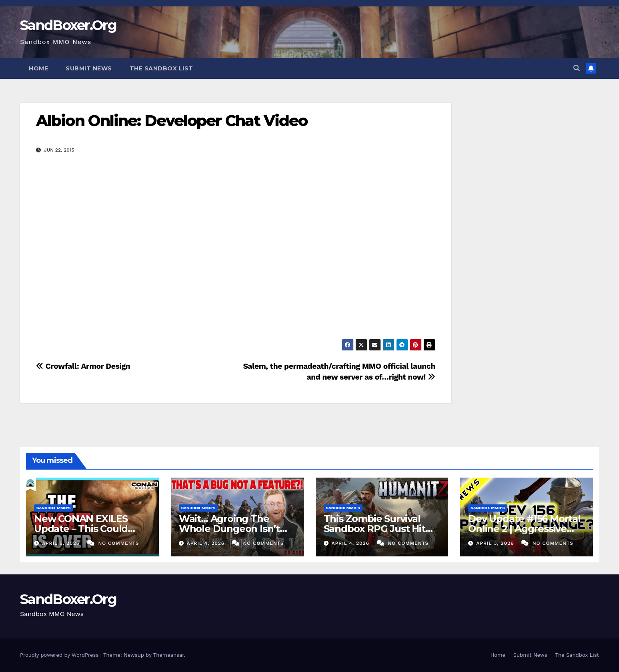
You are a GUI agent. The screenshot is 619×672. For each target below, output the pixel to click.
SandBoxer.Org (68, 25)
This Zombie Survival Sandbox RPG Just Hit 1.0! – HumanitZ (375, 529)
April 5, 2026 (62, 543)
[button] (577, 68)
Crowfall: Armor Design (83, 366)
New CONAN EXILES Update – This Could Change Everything (81, 529)
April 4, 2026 (207, 543)
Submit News (89, 68)
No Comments (118, 543)
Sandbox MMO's (53, 508)
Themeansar (169, 655)
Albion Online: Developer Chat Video (172, 121)
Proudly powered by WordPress (60, 655)
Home (38, 68)
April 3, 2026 (496, 543)
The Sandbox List (161, 68)
